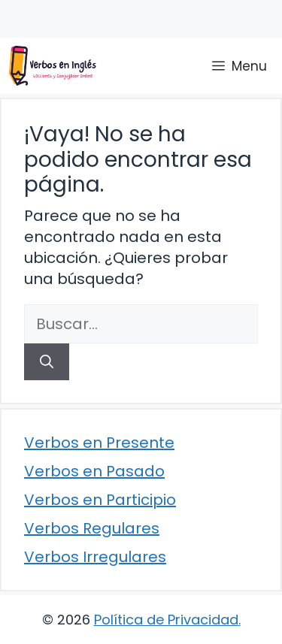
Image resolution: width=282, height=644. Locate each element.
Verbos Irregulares (95, 557)
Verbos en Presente (99, 443)
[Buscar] (47, 362)
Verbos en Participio (100, 500)
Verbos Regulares (92, 528)
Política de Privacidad (166, 620)
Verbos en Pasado (94, 471)
